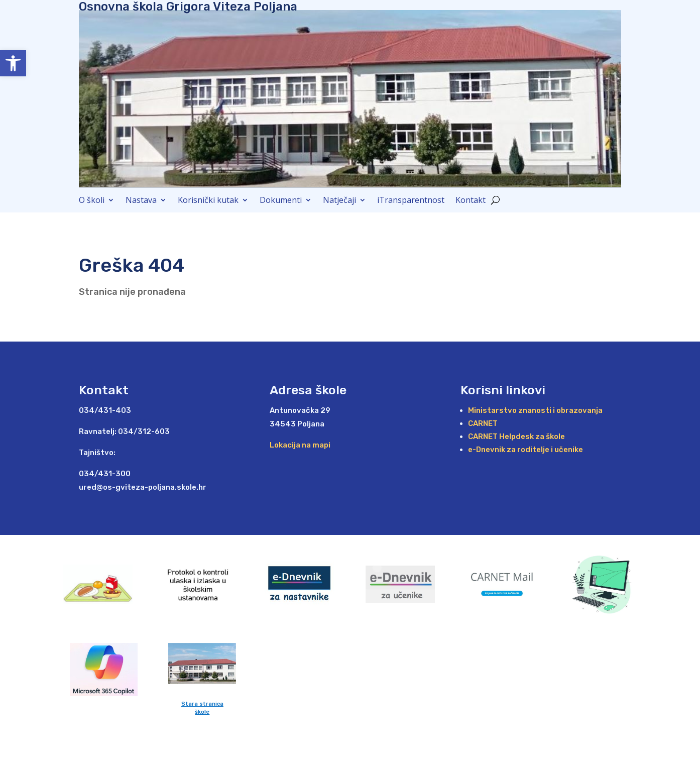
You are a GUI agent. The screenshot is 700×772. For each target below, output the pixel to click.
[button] (13, 63)
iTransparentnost (411, 201)
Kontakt (471, 201)
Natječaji (339, 201)
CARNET (483, 423)
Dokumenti (281, 201)
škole (202, 712)
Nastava (141, 201)
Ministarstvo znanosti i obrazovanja (535, 410)
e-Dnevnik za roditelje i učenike (526, 450)
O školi (92, 201)
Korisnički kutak (208, 201)
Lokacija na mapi (300, 445)
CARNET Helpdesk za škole (516, 436)
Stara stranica (202, 704)
